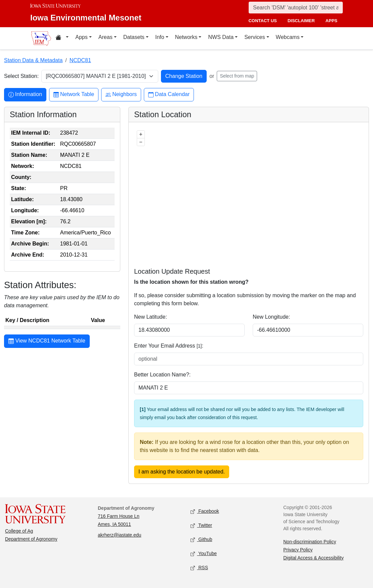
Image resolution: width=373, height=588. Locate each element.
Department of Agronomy (31, 539)
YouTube (204, 554)
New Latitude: (151, 317)
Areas (106, 37)
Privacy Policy (298, 550)
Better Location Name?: (162, 375)
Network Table (74, 95)
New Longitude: (271, 317)
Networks (186, 37)
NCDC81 (80, 60)
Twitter (201, 526)
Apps (81, 37)
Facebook (205, 512)
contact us (262, 21)
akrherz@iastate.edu (119, 535)
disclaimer (301, 21)
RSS (199, 568)
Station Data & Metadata (33, 60)
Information (25, 95)
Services (255, 37)
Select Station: (21, 76)
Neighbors (121, 95)
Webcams (288, 37)
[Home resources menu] (62, 38)
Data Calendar (169, 95)
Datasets (134, 37)
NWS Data (221, 37)
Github (201, 540)
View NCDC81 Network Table (47, 342)
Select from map (237, 76)
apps (331, 21)
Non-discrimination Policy (310, 542)
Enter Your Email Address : (169, 346)
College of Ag (19, 531)
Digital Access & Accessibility (314, 558)
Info (160, 37)
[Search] (296, 8)
